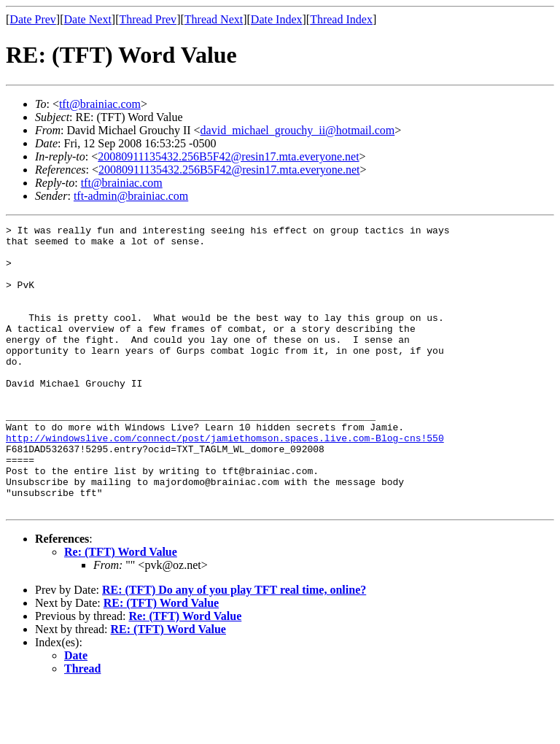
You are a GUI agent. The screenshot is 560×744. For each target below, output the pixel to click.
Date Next (88, 19)
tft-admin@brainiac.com (131, 196)
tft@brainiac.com (100, 104)
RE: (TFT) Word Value (161, 660)
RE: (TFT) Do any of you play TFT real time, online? (234, 647)
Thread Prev (148, 19)
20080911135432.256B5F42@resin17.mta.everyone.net (228, 156)
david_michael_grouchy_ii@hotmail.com (298, 130)
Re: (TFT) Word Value (121, 609)
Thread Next (214, 19)
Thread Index (341, 19)
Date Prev (33, 19)
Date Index (277, 19)
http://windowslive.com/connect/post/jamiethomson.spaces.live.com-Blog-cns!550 (225, 481)
